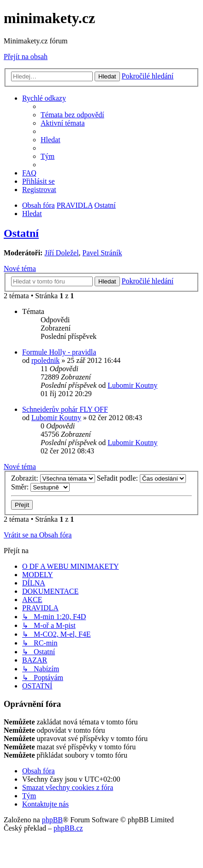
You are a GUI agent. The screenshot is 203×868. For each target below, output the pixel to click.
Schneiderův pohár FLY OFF (65, 409)
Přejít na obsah (26, 57)
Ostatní (21, 233)
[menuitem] (72, 115)
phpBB (52, 820)
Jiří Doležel (61, 253)
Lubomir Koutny (132, 385)
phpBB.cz (68, 828)
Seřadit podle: (141, 478)
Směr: (40, 487)
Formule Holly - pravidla (59, 352)
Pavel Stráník (102, 253)
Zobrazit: (53, 478)
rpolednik (45, 360)
